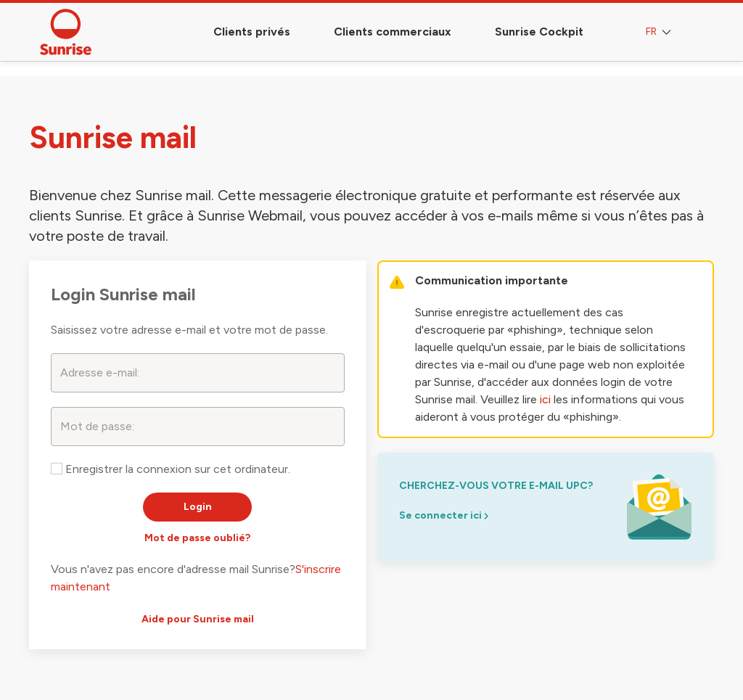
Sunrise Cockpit (539, 32)
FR (660, 32)
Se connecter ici (444, 515)
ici (545, 399)
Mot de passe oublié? (197, 538)
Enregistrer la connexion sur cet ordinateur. (171, 469)
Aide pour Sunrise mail (198, 619)
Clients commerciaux (393, 32)
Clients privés (252, 32)
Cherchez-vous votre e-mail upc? (496, 486)
